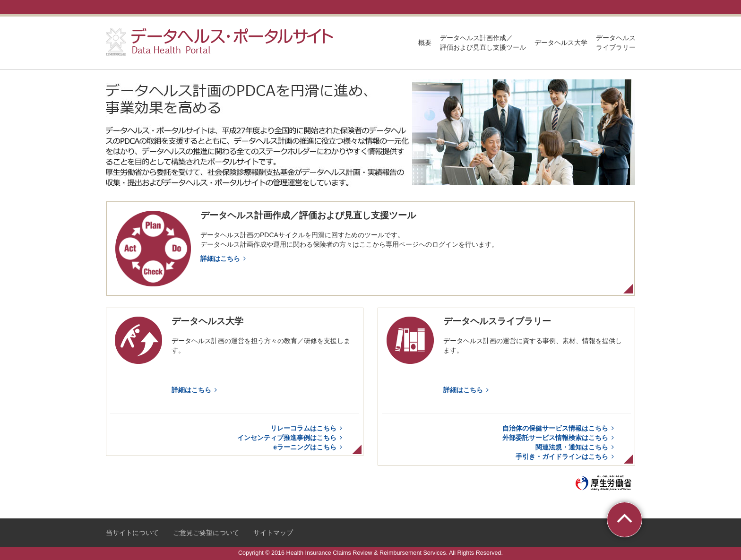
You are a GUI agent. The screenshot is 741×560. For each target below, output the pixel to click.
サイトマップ (273, 533)
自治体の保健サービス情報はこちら (560, 428)
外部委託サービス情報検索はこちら (560, 438)
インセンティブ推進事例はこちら (291, 438)
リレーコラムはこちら (308, 428)
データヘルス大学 (561, 43)
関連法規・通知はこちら (576, 447)
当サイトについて (132, 533)
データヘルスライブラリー (616, 43)
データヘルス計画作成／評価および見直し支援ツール (483, 43)
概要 (425, 43)
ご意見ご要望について (206, 533)
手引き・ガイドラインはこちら (566, 457)
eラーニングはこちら (309, 447)
